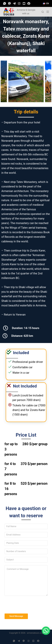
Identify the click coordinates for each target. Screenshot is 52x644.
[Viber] (9, 3)
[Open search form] (43, 12)
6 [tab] (26, 94)
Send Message (16, 616)
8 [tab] (34, 94)
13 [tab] (26, 98)
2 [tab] (9, 94)
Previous (6, 81)
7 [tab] (30, 94)
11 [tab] (47, 94)
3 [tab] (14, 94)
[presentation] (26, 604)
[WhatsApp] (5, 3)
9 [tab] (39, 94)
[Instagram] (19, 3)
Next (46, 81)
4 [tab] (18, 94)
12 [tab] (22, 98)
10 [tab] (43, 94)
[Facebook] (29, 3)
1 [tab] (5, 94)
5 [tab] (22, 94)
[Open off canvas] (48, 12)
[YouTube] (24, 3)
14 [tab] (30, 98)
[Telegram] (14, 3)
